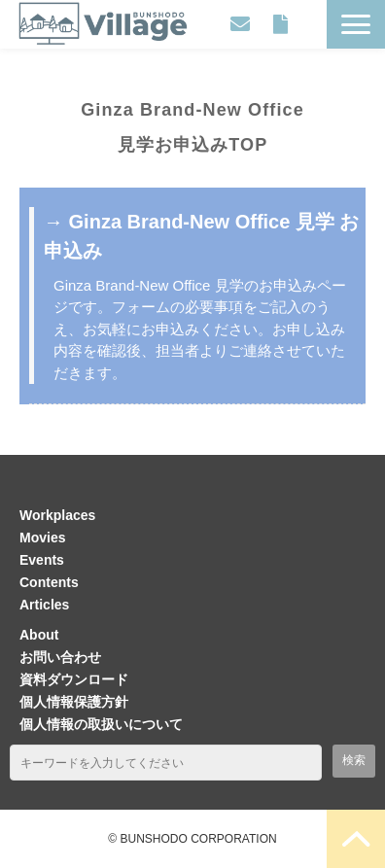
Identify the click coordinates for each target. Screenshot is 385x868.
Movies (42, 538)
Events (42, 560)
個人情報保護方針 (74, 702)
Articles (44, 605)
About (39, 635)
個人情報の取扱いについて (101, 724)
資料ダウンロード (280, 24)
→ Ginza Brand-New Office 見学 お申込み (201, 236)
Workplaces (57, 515)
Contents (49, 582)
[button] (356, 24)
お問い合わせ (240, 24)
